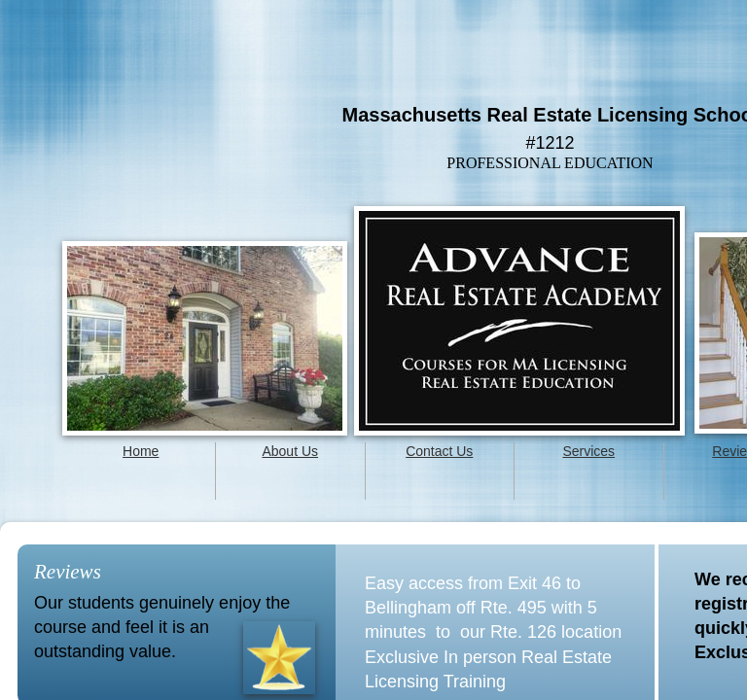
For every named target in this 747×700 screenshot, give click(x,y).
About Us (290, 451)
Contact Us (439, 451)
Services (588, 451)
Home (141, 451)
